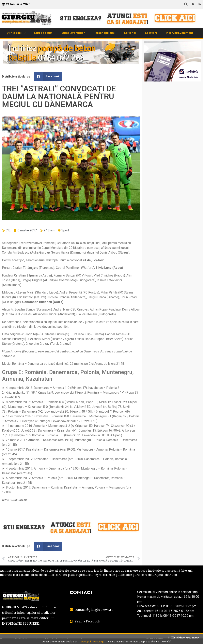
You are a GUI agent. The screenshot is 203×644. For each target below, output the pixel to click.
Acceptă (86, 642)
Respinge (99, 642)
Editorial (130, 33)
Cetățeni (151, 33)
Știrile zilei (14, 33)
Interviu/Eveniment (180, 33)
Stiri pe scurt (43, 33)
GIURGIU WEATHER (173, 100)
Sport (65, 230)
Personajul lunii (104, 33)
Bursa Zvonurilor (73, 33)
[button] (48, 76)
